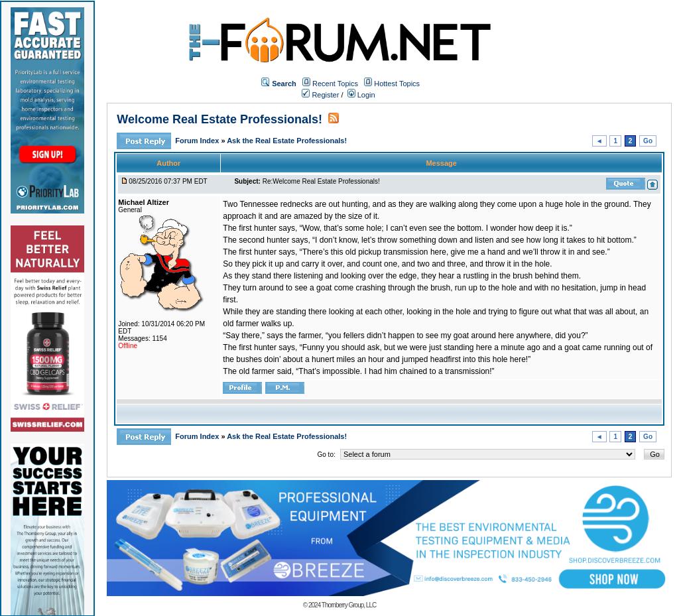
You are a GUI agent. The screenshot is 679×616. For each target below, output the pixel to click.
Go (648, 141)
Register (320, 95)
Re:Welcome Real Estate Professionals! (321, 181)
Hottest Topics (397, 84)
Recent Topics (335, 84)
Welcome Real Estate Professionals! (219, 119)
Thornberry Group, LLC (349, 605)
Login (361, 95)
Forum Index (198, 141)
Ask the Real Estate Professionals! (287, 141)
